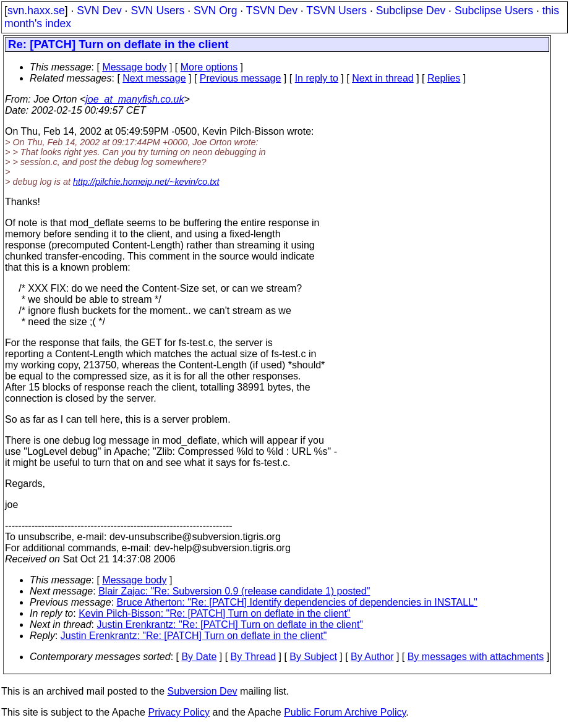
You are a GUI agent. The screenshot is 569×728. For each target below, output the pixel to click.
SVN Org (215, 11)
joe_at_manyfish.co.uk (135, 99)
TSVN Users (336, 11)
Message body (134, 67)
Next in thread (383, 78)
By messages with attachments (476, 657)
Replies (444, 78)
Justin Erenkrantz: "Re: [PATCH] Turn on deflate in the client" (230, 624)
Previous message (241, 78)
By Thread (254, 657)
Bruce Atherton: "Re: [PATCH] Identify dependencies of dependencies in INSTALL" (297, 602)
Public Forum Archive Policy (345, 712)
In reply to (317, 78)
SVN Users (157, 11)
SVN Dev (99, 11)
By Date (199, 657)
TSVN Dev (272, 11)
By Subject (313, 657)
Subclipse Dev (411, 11)
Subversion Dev (203, 691)
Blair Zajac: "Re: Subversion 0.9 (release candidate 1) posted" (234, 591)
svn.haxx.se (36, 11)
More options (209, 67)
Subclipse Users (494, 11)
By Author (372, 657)
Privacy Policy (179, 712)
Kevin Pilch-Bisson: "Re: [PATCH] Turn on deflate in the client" (214, 613)
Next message (154, 78)
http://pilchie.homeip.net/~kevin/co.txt (146, 182)
